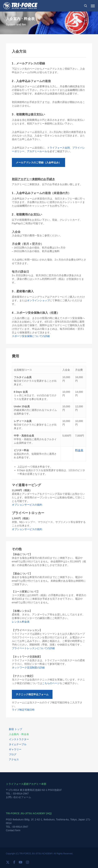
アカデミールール (37, 151)
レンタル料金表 (21, 622)
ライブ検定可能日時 (23, 710)
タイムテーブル (18, 744)
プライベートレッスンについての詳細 (33, 648)
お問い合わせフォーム (19, 797)
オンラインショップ (38, 300)
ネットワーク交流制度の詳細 (28, 667)
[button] (93, 6)
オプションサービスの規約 (27, 505)
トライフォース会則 (58, 148)
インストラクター (19, 739)
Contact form (13, 830)
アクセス (14, 759)
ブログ (13, 754)
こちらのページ (51, 683)
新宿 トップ (15, 729)
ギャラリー (15, 749)
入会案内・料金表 (19, 734)
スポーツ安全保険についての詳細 (31, 336)
